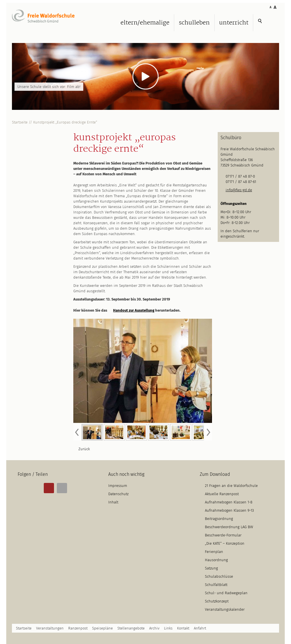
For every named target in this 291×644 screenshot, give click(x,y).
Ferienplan (214, 552)
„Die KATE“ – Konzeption (225, 543)
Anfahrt (200, 628)
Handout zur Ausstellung (134, 310)
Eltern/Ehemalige (145, 23)
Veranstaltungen (50, 628)
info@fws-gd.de (239, 190)
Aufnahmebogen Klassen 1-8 (229, 502)
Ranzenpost (78, 628)
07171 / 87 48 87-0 (240, 176)
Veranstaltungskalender (225, 609)
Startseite (20, 122)
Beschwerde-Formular (223, 535)
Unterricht (234, 23)
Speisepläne (102, 628)
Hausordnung (216, 560)
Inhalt (113, 502)
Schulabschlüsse (219, 576)
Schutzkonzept (217, 601)
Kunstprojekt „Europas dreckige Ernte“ (65, 122)
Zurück (84, 449)
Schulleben (194, 23)
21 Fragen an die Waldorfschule (231, 486)
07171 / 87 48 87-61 (241, 182)
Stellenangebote (131, 628)
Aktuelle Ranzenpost (222, 494)
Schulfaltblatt (216, 585)
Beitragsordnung (219, 519)
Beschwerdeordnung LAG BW (229, 527)
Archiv (154, 628)
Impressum (118, 486)
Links (168, 628)
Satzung (211, 568)
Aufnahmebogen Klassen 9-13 (229, 510)
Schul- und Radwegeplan (226, 593)
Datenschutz (118, 494)
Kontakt (183, 628)
